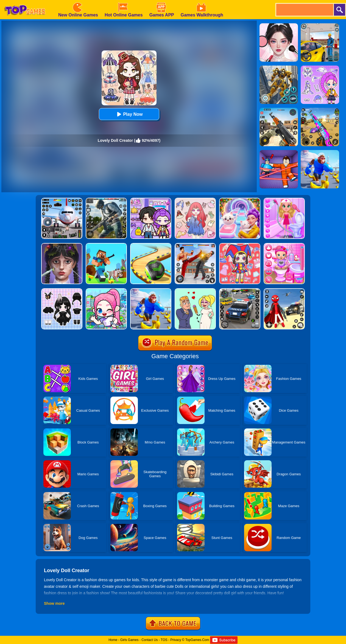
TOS (164, 640)
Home (113, 640)
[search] (304, 10)
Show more (54, 603)
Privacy (176, 640)
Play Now (129, 114)
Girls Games (129, 640)
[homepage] (25, 2)
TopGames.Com (197, 640)
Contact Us (150, 640)
